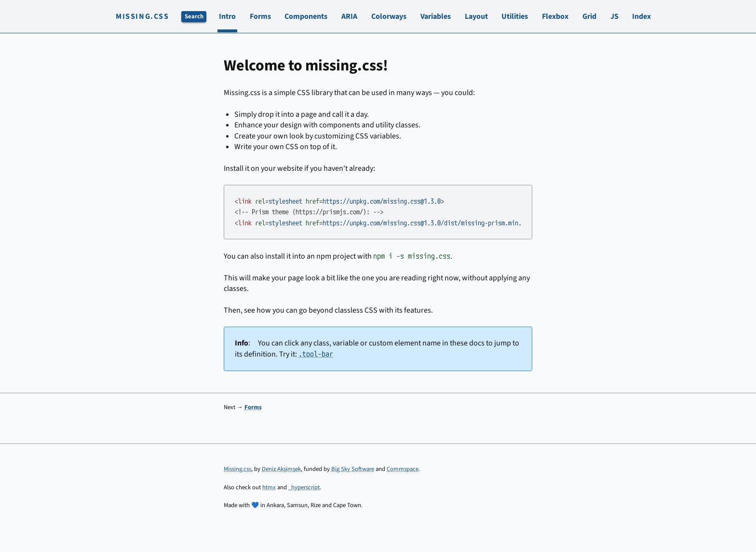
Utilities (515, 16)
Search (194, 16)
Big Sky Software (353, 469)
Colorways (389, 16)
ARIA (349, 16)
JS (614, 16)
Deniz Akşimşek (281, 469)
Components (306, 16)
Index (641, 16)
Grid (589, 16)
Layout (476, 16)
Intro (227, 16)
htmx (269, 487)
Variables (436, 16)
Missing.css (142, 16)
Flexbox (555, 16)
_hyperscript (304, 487)
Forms (260, 16)
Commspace (403, 469)
